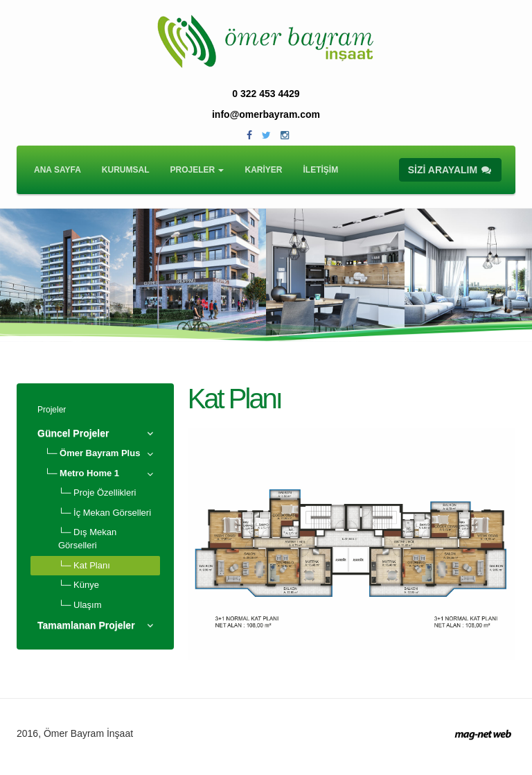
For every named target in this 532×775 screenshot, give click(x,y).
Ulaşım (87, 605)
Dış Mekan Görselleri (87, 539)
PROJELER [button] (197, 170)
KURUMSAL (126, 170)
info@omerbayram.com (266, 114)
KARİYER (263, 170)
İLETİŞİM (321, 170)
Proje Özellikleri (105, 493)
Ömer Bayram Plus (100, 453)
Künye (86, 585)
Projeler (52, 410)
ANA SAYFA (57, 170)
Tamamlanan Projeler (86, 625)
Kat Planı (92, 565)
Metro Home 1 (89, 473)
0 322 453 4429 (266, 94)
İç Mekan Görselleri (112, 513)
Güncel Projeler (73, 433)
